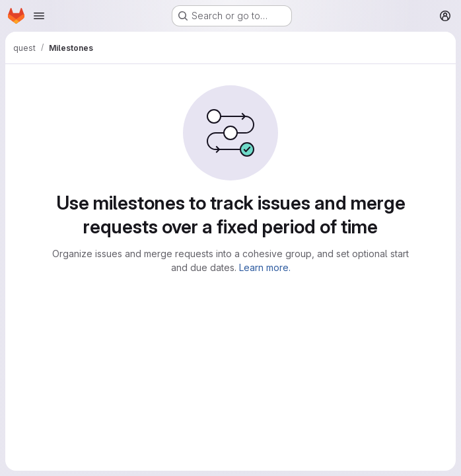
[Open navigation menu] (39, 16)
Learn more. (265, 267)
